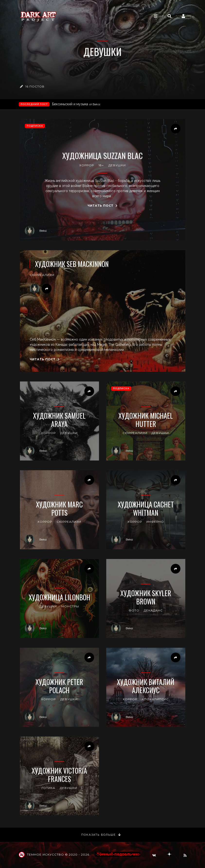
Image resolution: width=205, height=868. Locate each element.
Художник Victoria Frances (59, 775)
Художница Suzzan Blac (102, 156)
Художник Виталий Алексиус (146, 686)
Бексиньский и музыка (76, 104)
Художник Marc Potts (59, 509)
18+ (101, 165)
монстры (70, 606)
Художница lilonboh (59, 597)
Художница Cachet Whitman (146, 509)
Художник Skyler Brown (146, 597)
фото (134, 610)
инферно (155, 522)
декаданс (153, 610)
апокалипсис (155, 699)
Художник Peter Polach (59, 686)
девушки (117, 165)
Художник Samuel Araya (59, 420)
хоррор (87, 165)
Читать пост (103, 206)
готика (48, 788)
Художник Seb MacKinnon (72, 264)
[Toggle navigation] (156, 16)
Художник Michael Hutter (146, 420)
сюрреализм (42, 275)
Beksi (36, 231)
